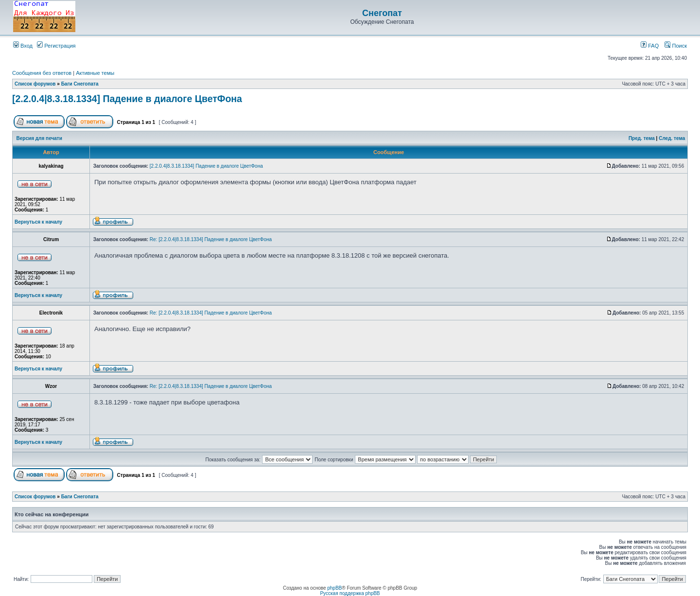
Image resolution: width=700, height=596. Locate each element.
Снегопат (382, 13)
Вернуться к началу (38, 222)
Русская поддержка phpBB (350, 593)
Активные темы (95, 73)
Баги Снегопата (80, 84)
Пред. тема (642, 138)
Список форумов (35, 84)
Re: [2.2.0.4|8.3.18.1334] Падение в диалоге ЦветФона (211, 239)
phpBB (334, 588)
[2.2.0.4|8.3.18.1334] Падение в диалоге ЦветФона (127, 99)
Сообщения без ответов (42, 73)
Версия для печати (39, 138)
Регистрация (56, 46)
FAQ (650, 46)
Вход (23, 46)
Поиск (676, 46)
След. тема (672, 138)
